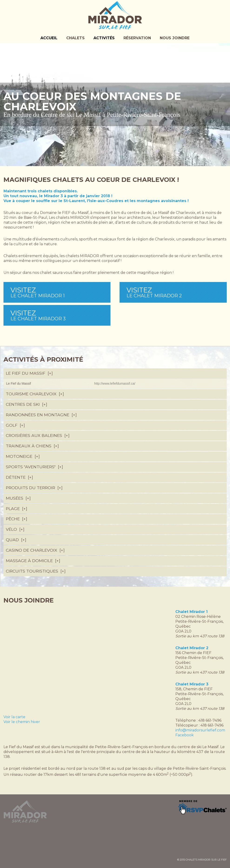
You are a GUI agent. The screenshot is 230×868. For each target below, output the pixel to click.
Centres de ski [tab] (26, 404)
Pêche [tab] (16, 519)
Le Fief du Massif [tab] (29, 373)
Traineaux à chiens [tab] (32, 446)
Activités (104, 38)
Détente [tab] (19, 477)
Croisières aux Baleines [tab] (37, 435)
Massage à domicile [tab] (33, 561)
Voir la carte (14, 717)
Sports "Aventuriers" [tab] (34, 467)
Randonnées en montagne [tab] (41, 415)
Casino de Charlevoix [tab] (35, 550)
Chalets (75, 38)
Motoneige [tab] (22, 456)
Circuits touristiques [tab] (35, 571)
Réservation (137, 38)
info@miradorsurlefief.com (200, 730)
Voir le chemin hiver (22, 722)
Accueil (49, 38)
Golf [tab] (15, 425)
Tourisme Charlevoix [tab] (35, 394)
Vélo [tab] (15, 529)
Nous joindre (175, 38)
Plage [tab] (16, 509)
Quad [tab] (16, 540)
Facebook (185, 735)
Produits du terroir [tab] (34, 488)
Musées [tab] (18, 498)
